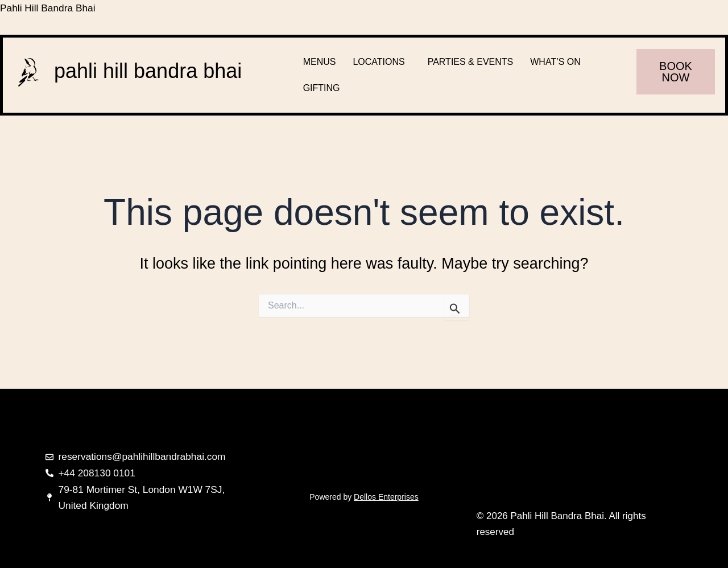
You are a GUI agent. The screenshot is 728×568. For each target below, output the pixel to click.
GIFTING (322, 88)
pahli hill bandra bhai (148, 71)
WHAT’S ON (555, 62)
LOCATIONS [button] (379, 62)
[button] (381, 62)
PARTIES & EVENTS (471, 62)
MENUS (320, 62)
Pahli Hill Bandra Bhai (49, 8)
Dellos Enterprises (386, 497)
